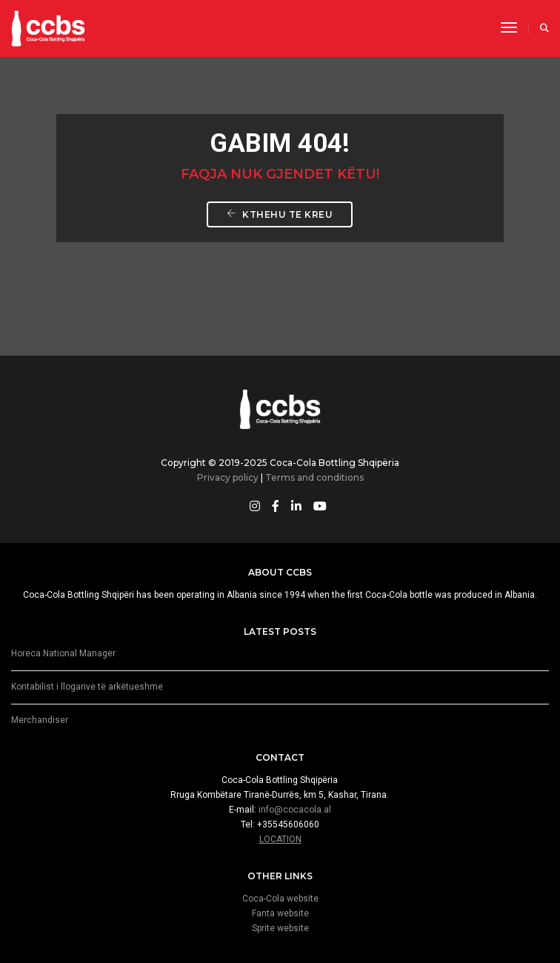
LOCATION (280, 839)
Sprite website (280, 928)
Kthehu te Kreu (280, 214)
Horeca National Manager (63, 653)
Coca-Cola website (280, 899)
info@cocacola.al (295, 810)
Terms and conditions (314, 477)
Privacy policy (228, 477)
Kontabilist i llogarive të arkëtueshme (87, 687)
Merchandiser (40, 720)
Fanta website (280, 913)
